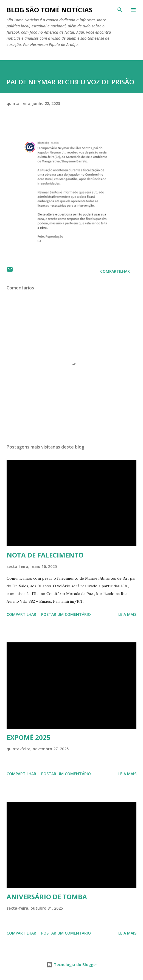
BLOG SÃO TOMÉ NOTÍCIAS (50, 10)
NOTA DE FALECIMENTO (45, 555)
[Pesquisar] (120, 10)
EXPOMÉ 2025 (29, 737)
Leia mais (127, 614)
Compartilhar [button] (115, 271)
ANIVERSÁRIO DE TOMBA (47, 897)
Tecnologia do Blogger (72, 965)
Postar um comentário (66, 614)
